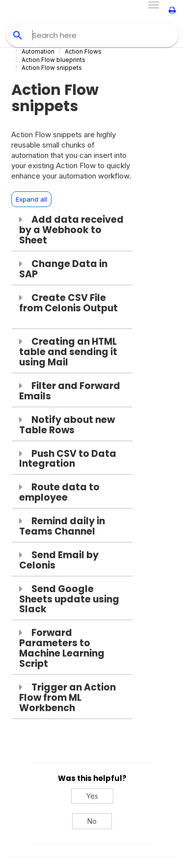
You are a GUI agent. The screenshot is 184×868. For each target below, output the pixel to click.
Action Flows (83, 51)
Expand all (31, 199)
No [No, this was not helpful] (92, 821)
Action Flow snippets (52, 68)
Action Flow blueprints (53, 60)
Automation (38, 51)
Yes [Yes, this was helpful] (92, 796)
